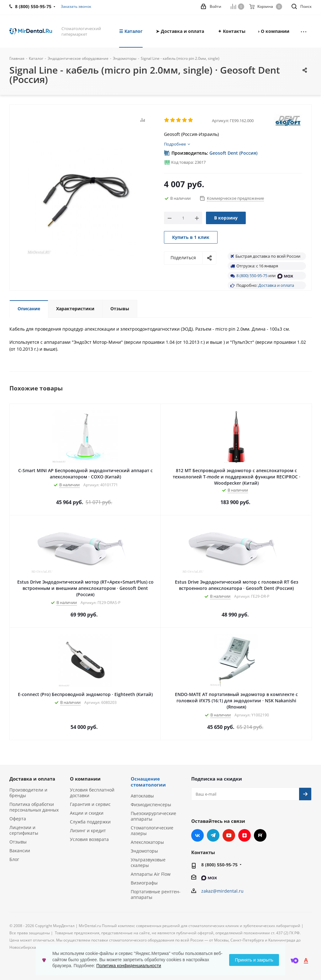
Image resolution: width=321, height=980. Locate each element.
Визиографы (144, 883)
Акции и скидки (87, 813)
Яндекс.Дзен (245, 835)
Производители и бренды (28, 793)
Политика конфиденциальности (129, 966)
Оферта (18, 819)
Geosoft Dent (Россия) (233, 153)
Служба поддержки (90, 822)
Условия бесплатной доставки (92, 793)
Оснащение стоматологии (148, 782)
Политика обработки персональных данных (34, 807)
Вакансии (20, 851)
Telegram (213, 835)
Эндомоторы (144, 851)
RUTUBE (260, 835)
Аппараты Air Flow (151, 874)
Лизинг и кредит (88, 830)
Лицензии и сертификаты (24, 830)
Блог (14, 859)
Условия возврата (89, 839)
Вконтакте (197, 835)
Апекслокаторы (147, 842)
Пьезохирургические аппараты (153, 816)
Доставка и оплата (276, 285)
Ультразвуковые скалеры (148, 862)
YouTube (229, 835)
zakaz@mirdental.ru (222, 891)
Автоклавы (142, 796)
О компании (85, 779)
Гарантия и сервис (90, 804)
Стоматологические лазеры (152, 830)
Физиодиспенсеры (151, 805)
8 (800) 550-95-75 (252, 276)
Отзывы (18, 842)
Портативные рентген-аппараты (156, 894)
